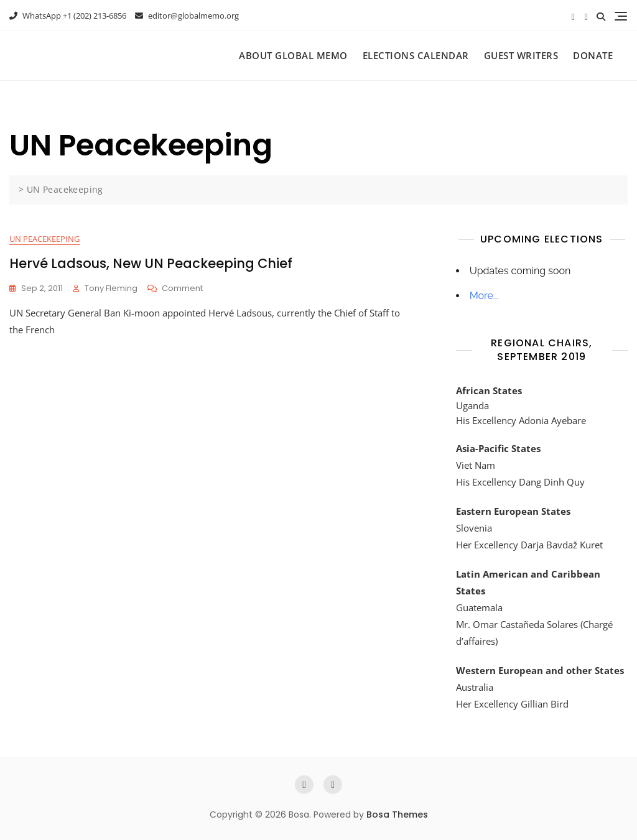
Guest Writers (521, 55)
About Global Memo (293, 55)
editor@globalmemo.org (187, 16)
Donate (593, 55)
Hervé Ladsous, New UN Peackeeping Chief (151, 263)
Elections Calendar (416, 55)
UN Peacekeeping (44, 239)
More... (484, 296)
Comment (182, 289)
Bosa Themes (397, 815)
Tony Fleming (111, 288)
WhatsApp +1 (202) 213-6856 (68, 16)
